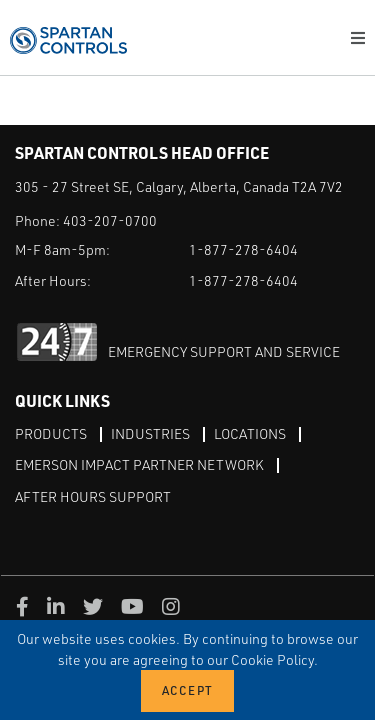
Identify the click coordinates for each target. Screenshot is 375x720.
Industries (150, 433)
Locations (250, 433)
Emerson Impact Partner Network (139, 464)
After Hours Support (93, 496)
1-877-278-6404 (243, 249)
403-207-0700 (110, 220)
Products (51, 433)
